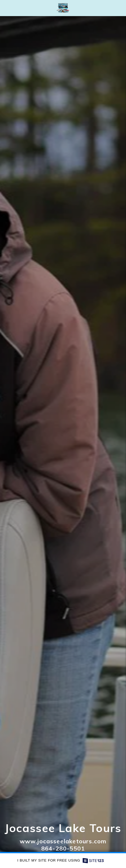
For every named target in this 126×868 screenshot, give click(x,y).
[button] (6, 8)
